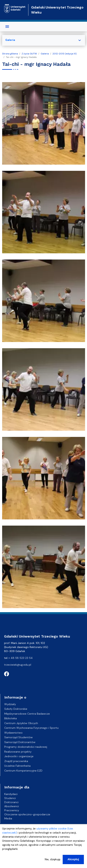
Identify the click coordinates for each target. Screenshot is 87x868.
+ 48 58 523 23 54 (21, 658)
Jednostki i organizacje (19, 756)
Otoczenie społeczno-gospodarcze (27, 814)
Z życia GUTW (29, 54)
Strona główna (10, 54)
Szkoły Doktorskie (16, 709)
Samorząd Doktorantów (20, 742)
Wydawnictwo (13, 733)
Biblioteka (11, 718)
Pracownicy (12, 810)
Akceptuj (73, 861)
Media (8, 818)
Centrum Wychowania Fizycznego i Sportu (31, 728)
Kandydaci (11, 794)
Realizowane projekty (18, 752)
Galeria (45, 54)
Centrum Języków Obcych (21, 723)
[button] (44, 123)
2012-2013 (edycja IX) (65, 54)
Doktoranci (11, 802)
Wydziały (10, 704)
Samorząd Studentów (18, 737)
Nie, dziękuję (53, 861)
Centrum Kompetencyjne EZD (23, 771)
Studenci (10, 798)
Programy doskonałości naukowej (26, 747)
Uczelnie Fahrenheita (17, 766)
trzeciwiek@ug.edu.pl (18, 665)
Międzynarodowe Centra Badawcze (27, 714)
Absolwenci (12, 806)
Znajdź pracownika (16, 761)
